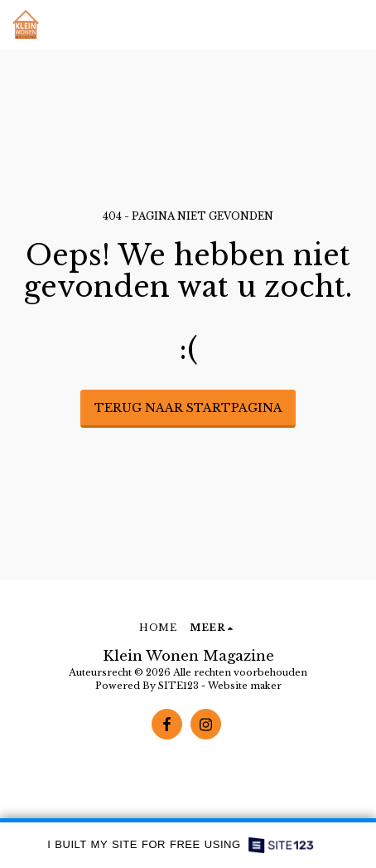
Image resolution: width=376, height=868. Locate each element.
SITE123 (178, 686)
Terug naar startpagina (188, 408)
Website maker (245, 686)
